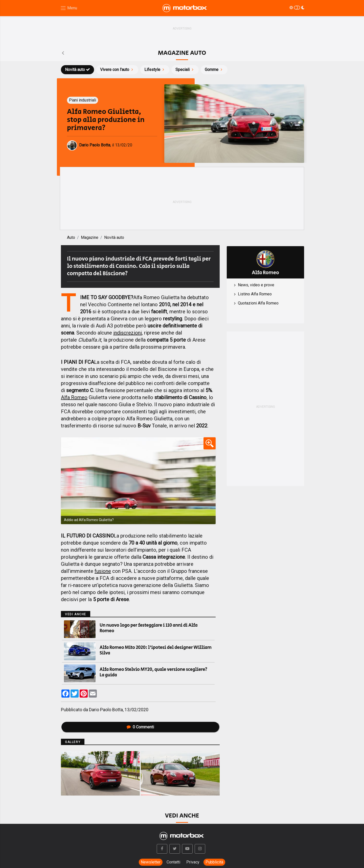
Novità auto (77, 70)
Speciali (185, 70)
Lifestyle (155, 70)
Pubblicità (214, 862)
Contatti (173, 862)
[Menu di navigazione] (69, 8)
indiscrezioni (128, 333)
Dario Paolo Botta (106, 710)
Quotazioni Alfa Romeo (258, 303)
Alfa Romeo (74, 397)
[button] (162, 849)
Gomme (214, 70)
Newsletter (151, 862)
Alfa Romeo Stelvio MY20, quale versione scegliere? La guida (153, 672)
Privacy (193, 862)
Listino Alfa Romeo (255, 294)
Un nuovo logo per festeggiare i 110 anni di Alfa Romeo (149, 628)
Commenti (140, 727)
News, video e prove (256, 285)
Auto (71, 237)
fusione (103, 571)
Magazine (90, 237)
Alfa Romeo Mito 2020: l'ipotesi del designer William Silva (156, 650)
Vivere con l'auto (117, 70)
